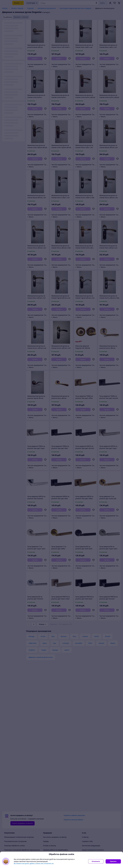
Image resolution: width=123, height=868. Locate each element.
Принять (113, 861)
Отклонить (96, 861)
